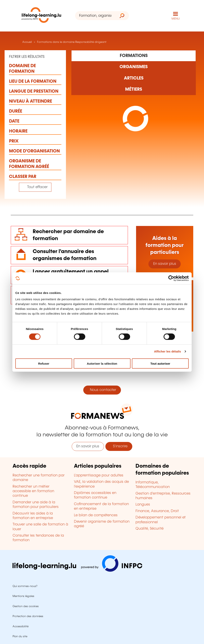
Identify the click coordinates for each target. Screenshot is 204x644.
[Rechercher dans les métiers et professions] (134, 89)
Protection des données (28, 616)
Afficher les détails (167, 351)
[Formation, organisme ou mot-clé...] (95, 16)
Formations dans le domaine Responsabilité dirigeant (72, 42)
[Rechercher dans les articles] (134, 78)
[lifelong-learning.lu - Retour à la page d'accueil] (41, 16)
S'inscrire (119, 446)
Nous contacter (102, 390)
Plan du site (20, 636)
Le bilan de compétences (96, 515)
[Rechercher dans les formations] (134, 56)
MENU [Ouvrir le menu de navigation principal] (176, 19)
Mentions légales (23, 596)
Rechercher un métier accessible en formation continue (33, 491)
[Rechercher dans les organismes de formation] (134, 67)
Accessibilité (21, 626)
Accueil (27, 42)
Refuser (44, 363)
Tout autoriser (160, 363)
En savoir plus (165, 264)
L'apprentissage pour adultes (99, 475)
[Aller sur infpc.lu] (77, 571)
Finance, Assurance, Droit (157, 511)
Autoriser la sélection (102, 363)
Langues (143, 505)
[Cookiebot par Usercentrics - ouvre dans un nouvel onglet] (171, 278)
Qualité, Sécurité (150, 529)
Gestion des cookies (26, 606)
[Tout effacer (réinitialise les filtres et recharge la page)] (35, 187)
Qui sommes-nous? (25, 586)
